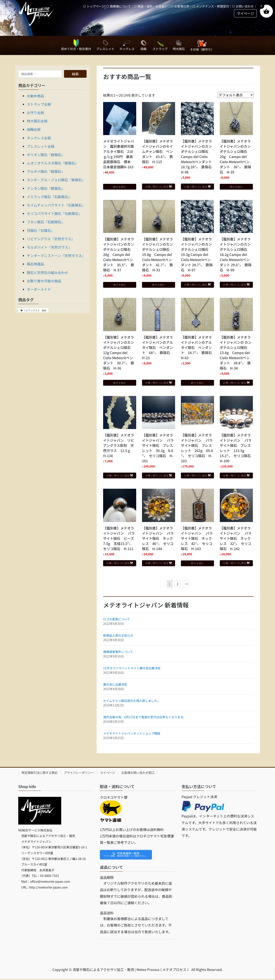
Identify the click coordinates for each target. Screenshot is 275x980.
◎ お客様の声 (180, 6)
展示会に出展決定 (115, 684)
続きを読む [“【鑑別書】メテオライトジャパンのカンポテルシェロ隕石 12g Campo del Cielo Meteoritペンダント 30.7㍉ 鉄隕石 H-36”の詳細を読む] (120, 383)
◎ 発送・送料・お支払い (151, 6)
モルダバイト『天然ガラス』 (49, 247)
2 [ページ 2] (178, 584)
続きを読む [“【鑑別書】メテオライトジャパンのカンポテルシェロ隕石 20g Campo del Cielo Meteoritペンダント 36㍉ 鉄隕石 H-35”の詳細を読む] (236, 187)
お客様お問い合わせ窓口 (138, 773)
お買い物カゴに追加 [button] (157, 186)
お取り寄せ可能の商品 (44, 281)
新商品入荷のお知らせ (118, 635)
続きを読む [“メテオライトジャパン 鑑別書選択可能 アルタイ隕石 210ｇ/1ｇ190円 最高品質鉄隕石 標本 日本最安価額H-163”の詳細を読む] (120, 187)
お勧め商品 (35, 96)
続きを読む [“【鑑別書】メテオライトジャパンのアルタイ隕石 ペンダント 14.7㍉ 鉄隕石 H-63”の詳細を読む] (197, 383)
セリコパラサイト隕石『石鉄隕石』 (54, 213)
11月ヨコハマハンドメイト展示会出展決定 (132, 668)
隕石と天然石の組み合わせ (47, 272)
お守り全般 (35, 113)
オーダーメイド (39, 289)
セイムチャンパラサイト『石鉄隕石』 (56, 205)
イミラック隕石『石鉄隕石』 (49, 197)
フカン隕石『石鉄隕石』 (46, 222)
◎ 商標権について (118, 6)
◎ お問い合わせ (243, 6)
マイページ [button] (245, 13)
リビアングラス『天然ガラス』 (51, 239)
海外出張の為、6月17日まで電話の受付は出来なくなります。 (145, 717)
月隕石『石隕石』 (41, 230)
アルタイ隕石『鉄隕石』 (46, 171)
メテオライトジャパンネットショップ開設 (132, 733)
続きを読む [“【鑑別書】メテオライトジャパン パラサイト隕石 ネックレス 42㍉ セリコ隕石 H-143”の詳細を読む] (197, 563)
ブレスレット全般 (41, 146)
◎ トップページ (94, 6)
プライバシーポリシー (79, 773)
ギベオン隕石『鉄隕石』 (46, 155)
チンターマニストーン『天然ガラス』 (56, 256)
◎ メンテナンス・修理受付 (211, 6)
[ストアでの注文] (236, 95)
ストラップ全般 (39, 104)
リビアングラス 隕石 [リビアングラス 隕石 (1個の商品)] (35, 310)
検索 (75, 74)
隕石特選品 (35, 264)
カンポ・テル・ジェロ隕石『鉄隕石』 (56, 180)
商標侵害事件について (118, 652)
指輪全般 (34, 129)
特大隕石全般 (37, 121)
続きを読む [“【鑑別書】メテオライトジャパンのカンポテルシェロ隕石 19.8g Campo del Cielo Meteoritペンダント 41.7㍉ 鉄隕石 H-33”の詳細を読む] (159, 285)
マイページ (108, 773)
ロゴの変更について (117, 619)
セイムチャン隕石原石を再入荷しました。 (132, 701)
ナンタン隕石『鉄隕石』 (46, 188)
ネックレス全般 (39, 138)
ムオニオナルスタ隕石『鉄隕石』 (53, 163)
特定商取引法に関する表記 (40, 773)
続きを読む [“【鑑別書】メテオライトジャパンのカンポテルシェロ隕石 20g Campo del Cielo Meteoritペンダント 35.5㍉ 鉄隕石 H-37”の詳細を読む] (120, 285)
